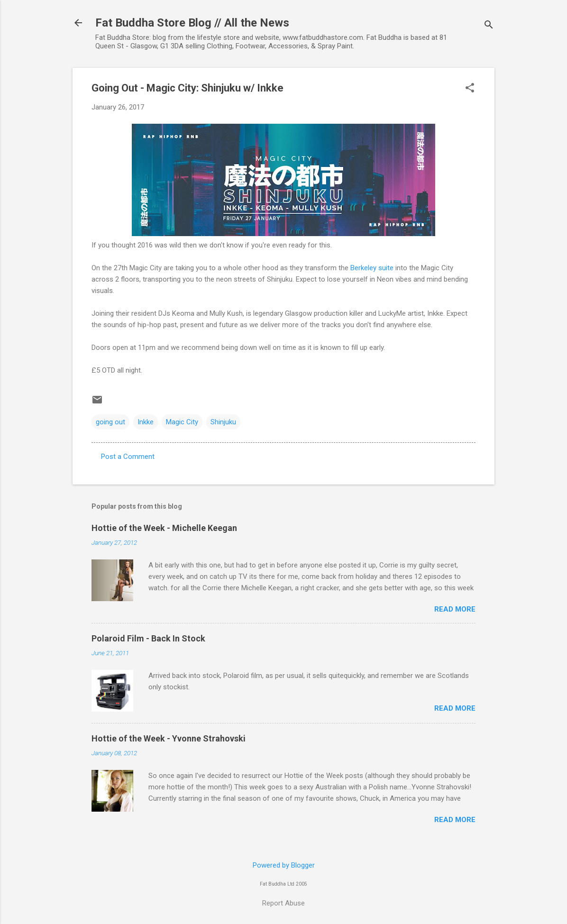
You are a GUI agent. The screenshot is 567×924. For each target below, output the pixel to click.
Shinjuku (223, 422)
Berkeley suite (372, 268)
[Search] (489, 26)
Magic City (182, 422)
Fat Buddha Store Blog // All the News (192, 23)
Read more (455, 609)
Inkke (146, 422)
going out (110, 422)
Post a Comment (128, 457)
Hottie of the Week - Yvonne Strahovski (169, 738)
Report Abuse (283, 903)
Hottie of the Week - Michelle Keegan (164, 528)
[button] (470, 89)
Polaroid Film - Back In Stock (148, 638)
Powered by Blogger (284, 865)
